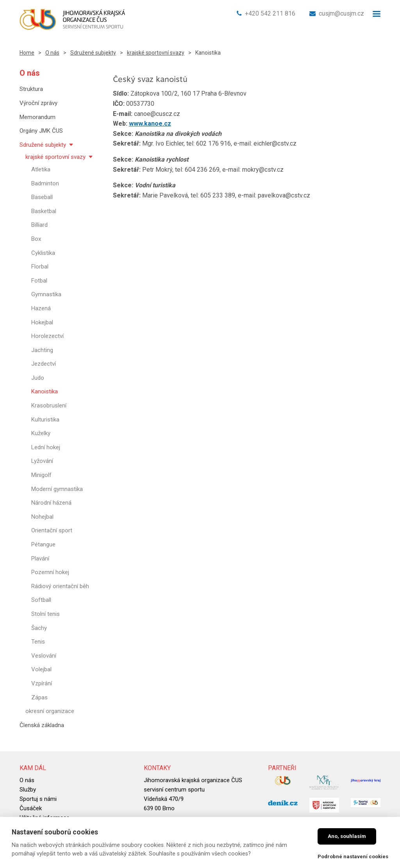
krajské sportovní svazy (156, 53)
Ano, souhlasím (347, 836)
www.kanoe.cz (150, 124)
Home (27, 53)
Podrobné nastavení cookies (353, 856)
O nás (52, 53)
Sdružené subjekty (93, 53)
